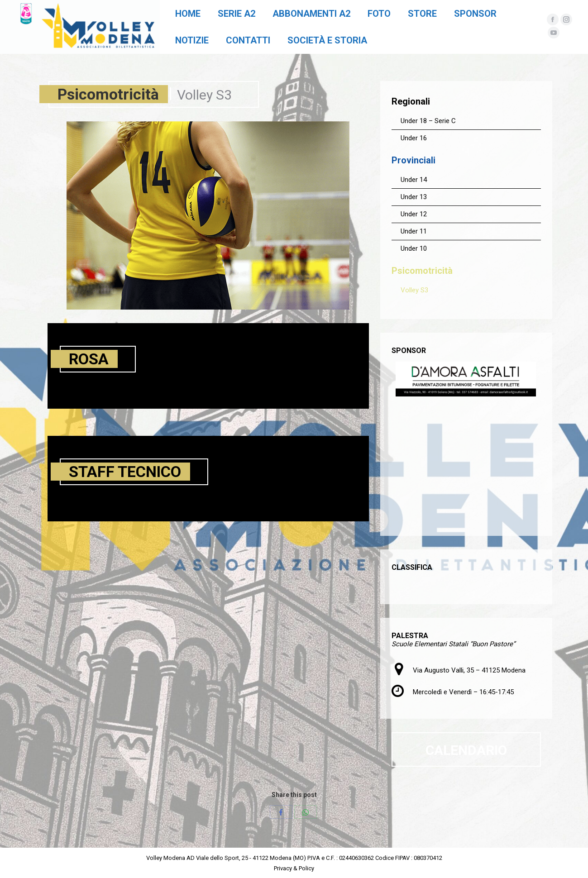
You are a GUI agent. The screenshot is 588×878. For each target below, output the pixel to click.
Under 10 (414, 248)
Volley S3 (414, 290)
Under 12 (414, 214)
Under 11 (414, 231)
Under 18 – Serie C (428, 121)
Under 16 (414, 138)
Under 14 (414, 180)
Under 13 (414, 197)
